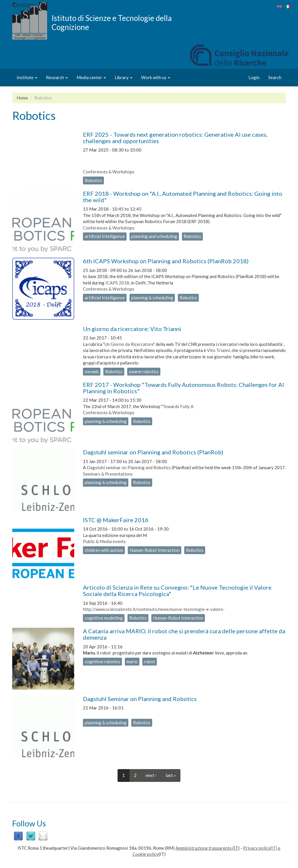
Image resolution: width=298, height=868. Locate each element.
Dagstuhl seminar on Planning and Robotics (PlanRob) (153, 452)
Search (275, 77)
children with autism (104, 550)
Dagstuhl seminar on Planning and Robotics (129, 467)
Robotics (93, 180)
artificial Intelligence (105, 236)
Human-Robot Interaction (155, 550)
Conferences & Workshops (109, 172)
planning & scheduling (152, 298)
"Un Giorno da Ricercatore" (129, 344)
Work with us (156, 77)
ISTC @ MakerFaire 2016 (116, 520)
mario (132, 661)
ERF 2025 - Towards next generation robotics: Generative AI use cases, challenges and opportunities (175, 138)
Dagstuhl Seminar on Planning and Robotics (140, 699)
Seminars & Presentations (108, 474)
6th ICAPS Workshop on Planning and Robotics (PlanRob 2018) (166, 261)
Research (57, 77)
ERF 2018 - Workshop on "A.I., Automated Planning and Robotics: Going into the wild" (183, 197)
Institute (27, 77)
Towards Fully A (178, 406)
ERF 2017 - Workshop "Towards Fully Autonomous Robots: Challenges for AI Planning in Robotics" (183, 388)
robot (150, 661)
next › (151, 775)
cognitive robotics (102, 661)
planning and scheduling (154, 236)
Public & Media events (104, 541)
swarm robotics (144, 371)
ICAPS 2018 (117, 283)
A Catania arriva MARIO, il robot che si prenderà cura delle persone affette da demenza (184, 634)
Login (254, 77)
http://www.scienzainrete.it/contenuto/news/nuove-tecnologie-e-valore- (154, 609)
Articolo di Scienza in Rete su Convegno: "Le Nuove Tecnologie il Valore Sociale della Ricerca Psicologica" (177, 590)
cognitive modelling (104, 618)
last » (171, 775)
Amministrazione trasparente (204, 848)
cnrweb (92, 371)
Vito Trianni (218, 350)
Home (22, 98)
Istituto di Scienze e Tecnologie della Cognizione (112, 22)
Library (124, 77)
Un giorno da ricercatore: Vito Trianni (132, 329)
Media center (91, 77)
